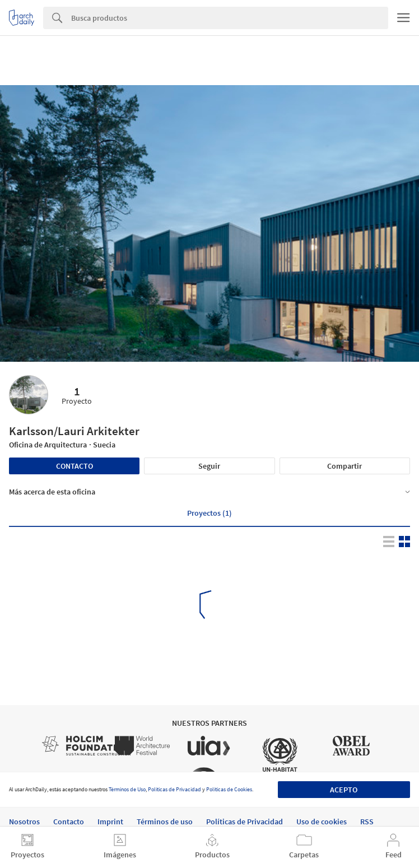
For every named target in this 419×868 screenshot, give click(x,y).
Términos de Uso (127, 789)
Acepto (344, 790)
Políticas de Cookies (229, 789)
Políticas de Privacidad (174, 789)
